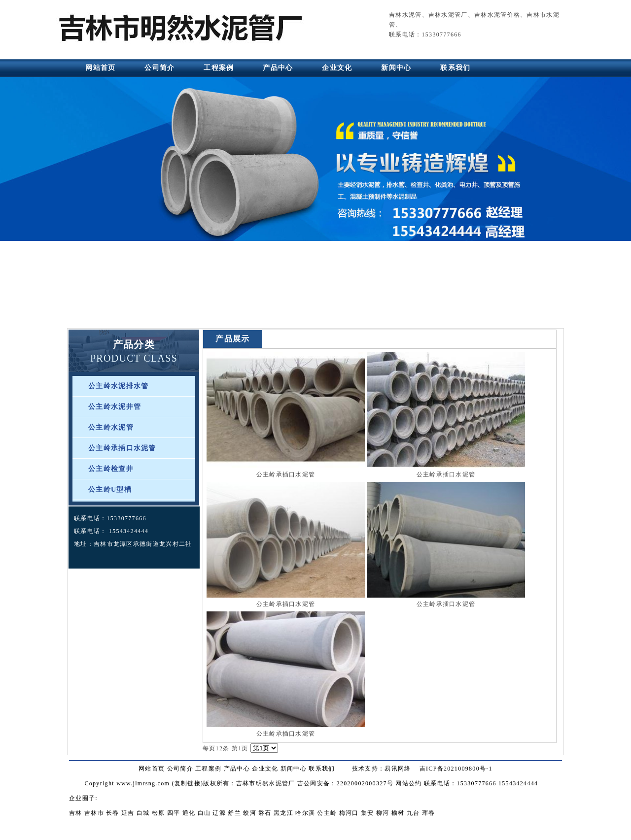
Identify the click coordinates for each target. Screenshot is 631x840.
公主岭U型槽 (110, 489)
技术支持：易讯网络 (382, 769)
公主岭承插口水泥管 (122, 448)
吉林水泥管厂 (448, 15)
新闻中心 (396, 68)
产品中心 (278, 68)
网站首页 (100, 68)
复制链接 (188, 783)
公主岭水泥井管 (115, 407)
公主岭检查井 (111, 469)
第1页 (240, 748)
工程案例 (219, 68)
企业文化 (337, 68)
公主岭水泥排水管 (118, 386)
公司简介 (159, 68)
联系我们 (455, 68)
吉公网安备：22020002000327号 (345, 783)
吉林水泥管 (405, 15)
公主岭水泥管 (111, 427)
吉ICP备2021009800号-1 (456, 769)
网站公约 (408, 783)
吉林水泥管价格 (497, 15)
